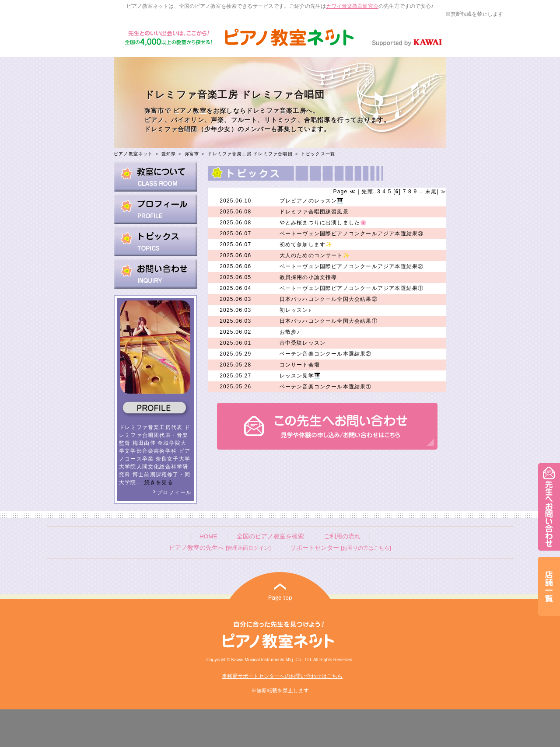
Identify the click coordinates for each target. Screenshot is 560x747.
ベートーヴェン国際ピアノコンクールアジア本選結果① (352, 288)
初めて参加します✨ (306, 244)
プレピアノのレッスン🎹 (312, 201)
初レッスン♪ (296, 310)
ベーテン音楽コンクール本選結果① (326, 387)
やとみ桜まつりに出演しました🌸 (324, 223)
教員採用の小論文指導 (308, 277)
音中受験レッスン (303, 343)
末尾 (430, 192)
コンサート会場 (300, 365)
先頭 (366, 192)
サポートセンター (340, 548)
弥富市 (192, 154)
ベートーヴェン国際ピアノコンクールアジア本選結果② (352, 266)
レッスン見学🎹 (300, 376)
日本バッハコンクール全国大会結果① (329, 321)
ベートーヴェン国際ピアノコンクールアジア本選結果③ (352, 234)
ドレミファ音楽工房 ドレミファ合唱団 (250, 154)
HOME (208, 536)
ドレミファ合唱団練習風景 (314, 212)
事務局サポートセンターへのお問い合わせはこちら (282, 676)
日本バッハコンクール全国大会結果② (329, 299)
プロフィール (172, 492)
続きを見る (159, 482)
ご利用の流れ (342, 536)
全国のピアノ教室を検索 (270, 536)
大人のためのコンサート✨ (315, 255)
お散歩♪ (290, 332)
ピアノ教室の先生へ (220, 548)
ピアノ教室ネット (133, 154)
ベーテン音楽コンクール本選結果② (326, 354)
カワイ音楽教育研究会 (352, 6)
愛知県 (169, 154)
